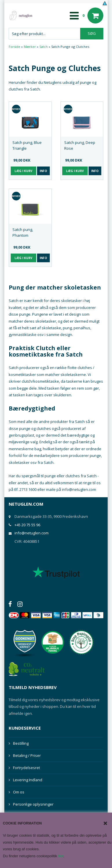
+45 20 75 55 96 (27, 525)
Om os (19, 792)
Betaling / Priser (27, 755)
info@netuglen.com (32, 533)
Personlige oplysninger (33, 804)
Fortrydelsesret (26, 768)
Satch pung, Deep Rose (80, 145)
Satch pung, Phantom (23, 232)
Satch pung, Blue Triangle (27, 145)
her (61, 856)
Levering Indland (28, 780)
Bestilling (21, 743)
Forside (14, 47)
